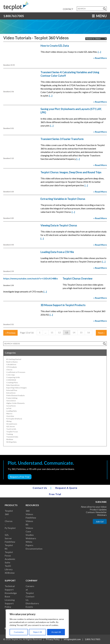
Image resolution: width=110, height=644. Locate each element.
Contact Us (40, 488)
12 (59, 332)
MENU (99, 16)
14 (74, 332)
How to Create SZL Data (55, 46)
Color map (10, 375)
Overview (10, 416)
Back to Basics (12, 362)
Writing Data (11, 442)
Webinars (31, 538)
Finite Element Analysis (15, 395)
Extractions (11, 393)
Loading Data (11, 411)
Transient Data (12, 437)
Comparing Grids (13, 377)
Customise (19, 632)
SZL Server (11, 426)
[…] (99, 52)
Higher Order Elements (15, 403)
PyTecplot (10, 528)
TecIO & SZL (11, 429)
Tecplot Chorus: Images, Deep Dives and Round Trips (71, 172)
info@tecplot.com (72, 639)
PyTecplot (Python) (14, 419)
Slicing (9, 421)
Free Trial (55, 494)
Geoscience (11, 401)
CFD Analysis (12, 367)
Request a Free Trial (20, 477)
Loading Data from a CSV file (57, 252)
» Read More (100, 58)
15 (81, 332)
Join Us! (100, 521)
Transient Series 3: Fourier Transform (62, 139)
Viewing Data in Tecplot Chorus (59, 225)
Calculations (11, 364)
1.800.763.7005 (14, 16)
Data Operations (13, 385)
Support (10, 580)
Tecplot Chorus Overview (77, 279)
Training (10, 434)
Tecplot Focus (12, 432)
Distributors (32, 603)
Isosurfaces (11, 406)
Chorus (9, 370)
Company (32, 580)
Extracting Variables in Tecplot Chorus (63, 199)
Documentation (34, 549)
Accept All (56, 632)
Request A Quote (66, 488)
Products (11, 505)
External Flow (12, 390)
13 (67, 332)
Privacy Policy (53, 639)
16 (89, 332)
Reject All (38, 632)
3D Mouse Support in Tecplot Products (63, 305)
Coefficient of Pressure (16, 372)
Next (101, 333)
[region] (37, 624)
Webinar (10, 439)
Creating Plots (12, 383)
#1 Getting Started (14, 359)
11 (52, 332)
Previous (10, 333)
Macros (9, 414)
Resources (32, 505)
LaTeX (9, 408)
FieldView (10, 542)
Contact (68, 9)
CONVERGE (11, 380)
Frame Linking (12, 398)
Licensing (10, 600)
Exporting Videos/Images (16, 388)
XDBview (10, 573)
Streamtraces (12, 424)
